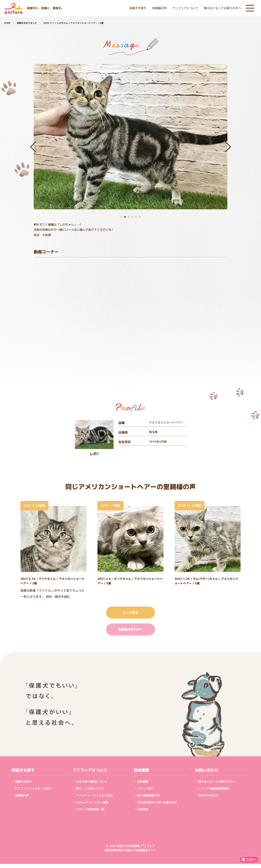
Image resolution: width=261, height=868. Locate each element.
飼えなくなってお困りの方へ (222, 8)
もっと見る (130, 613)
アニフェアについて (185, 8)
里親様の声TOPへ (130, 629)
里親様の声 (159, 8)
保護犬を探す (138, 8)
